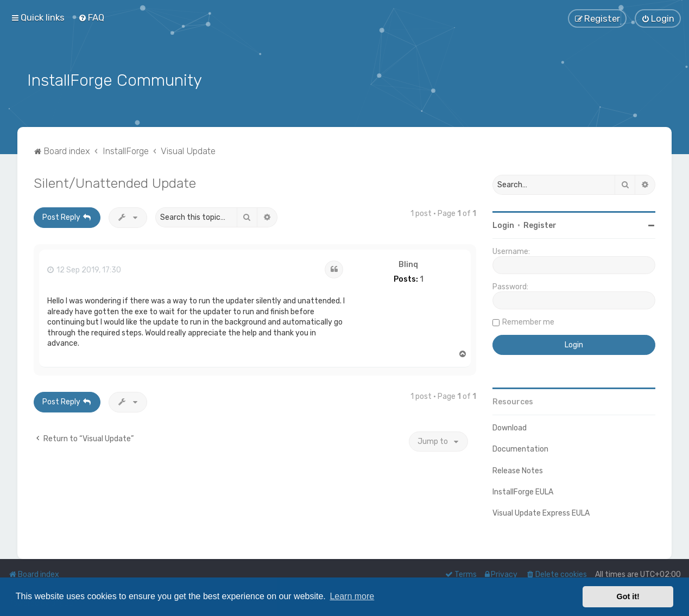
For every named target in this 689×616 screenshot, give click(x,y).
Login (503, 224)
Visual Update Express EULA (541, 511)
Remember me (528, 320)
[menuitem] (91, 17)
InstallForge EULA (523, 490)
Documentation (520, 447)
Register (540, 224)
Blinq (408, 263)
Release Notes (518, 469)
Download (510, 426)
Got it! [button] (628, 596)
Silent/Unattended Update (115, 181)
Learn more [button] (352, 596)
